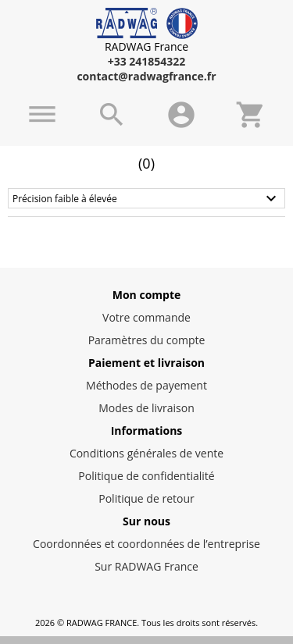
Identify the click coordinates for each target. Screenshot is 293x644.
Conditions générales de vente (146, 453)
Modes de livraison (146, 408)
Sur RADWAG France (146, 566)
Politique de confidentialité (146, 476)
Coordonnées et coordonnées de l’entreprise (146, 544)
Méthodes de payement (146, 385)
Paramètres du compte (147, 340)
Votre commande (146, 317)
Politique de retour (146, 498)
